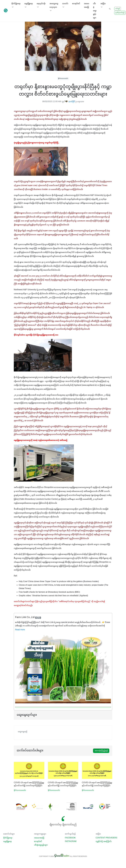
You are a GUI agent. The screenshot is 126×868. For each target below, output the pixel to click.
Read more (20, 630)
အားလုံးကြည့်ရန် (101, 751)
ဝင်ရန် (118, 9)
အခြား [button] (103, 5)
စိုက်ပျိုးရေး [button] (16, 5)
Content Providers (106, 838)
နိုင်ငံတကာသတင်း (63, 78)
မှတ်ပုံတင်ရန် (120, 13)
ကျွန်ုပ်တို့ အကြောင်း (104, 841)
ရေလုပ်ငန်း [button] (41, 5)
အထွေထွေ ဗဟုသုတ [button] (54, 7)
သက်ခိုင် (70, 102)
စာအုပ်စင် (76, 4)
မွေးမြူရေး (8, 841)
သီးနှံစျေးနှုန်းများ (95, 11)
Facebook (70, 838)
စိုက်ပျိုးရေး (8, 838)
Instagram (71, 841)
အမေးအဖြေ (87, 5)
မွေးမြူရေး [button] (29, 5)
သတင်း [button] (65, 5)
